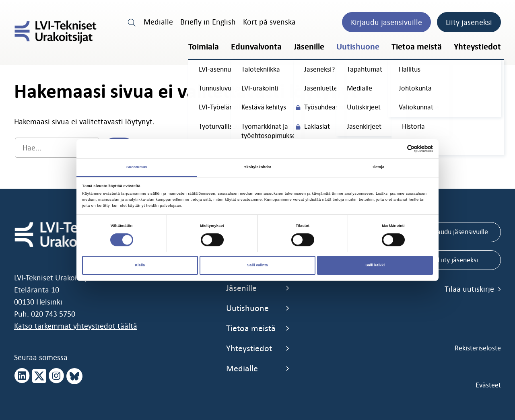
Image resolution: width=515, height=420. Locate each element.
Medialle (158, 22)
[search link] (132, 22)
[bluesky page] (74, 376)
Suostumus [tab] (137, 167)
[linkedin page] (22, 376)
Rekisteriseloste (478, 348)
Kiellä (140, 265)
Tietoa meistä (417, 47)
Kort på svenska (269, 22)
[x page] (39, 376)
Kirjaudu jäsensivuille (386, 22)
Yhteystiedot (477, 47)
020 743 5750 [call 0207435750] (53, 314)
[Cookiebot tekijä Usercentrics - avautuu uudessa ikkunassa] (398, 149)
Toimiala (204, 47)
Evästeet (488, 385)
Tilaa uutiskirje (473, 289)
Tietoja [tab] (378, 167)
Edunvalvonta (256, 47)
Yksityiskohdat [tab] (257, 167)
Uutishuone (358, 47)
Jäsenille (309, 47)
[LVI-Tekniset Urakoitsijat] (56, 32)
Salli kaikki (375, 265)
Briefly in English (208, 22)
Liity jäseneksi (469, 22)
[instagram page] (56, 376)
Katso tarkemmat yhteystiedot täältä (76, 326)
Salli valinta (257, 265)
